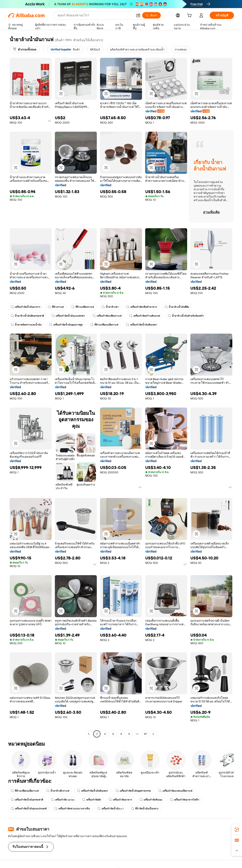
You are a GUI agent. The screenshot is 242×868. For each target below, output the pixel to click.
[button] (138, 15)
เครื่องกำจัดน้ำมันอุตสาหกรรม (133, 791)
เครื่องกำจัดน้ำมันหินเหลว (141, 325)
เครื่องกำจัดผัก (92, 800)
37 (145, 734)
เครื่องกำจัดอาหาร (120, 800)
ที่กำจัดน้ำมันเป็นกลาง (145, 809)
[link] (237, 830)
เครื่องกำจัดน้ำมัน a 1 (110, 809)
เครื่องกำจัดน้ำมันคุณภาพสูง (66, 325)
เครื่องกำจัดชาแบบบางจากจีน (72, 809)
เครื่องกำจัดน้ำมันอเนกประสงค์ (29, 809)
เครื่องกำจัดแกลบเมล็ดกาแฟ (175, 791)
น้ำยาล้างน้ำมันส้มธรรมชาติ (27, 316)
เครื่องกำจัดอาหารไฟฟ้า (185, 800)
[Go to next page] (153, 734)
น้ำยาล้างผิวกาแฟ (58, 791)
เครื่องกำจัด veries (63, 800)
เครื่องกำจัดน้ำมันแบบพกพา (68, 316)
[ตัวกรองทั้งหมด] (25, 49)
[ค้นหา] (151, 15)
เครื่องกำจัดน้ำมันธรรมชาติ (27, 800)
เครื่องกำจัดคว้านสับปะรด (145, 316)
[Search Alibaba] (95, 15)
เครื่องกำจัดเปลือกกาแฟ (107, 316)
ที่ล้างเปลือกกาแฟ (83, 307)
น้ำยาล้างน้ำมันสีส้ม (177, 307)
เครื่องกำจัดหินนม (151, 800)
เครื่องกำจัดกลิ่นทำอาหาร (142, 307)
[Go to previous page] (89, 734)
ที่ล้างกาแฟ (56, 307)
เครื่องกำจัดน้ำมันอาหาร (25, 307)
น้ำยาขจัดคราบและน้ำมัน (26, 325)
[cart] (190, 16)
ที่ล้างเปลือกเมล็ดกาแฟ (104, 325)
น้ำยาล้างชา (110, 307)
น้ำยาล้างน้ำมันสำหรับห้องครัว (186, 316)
